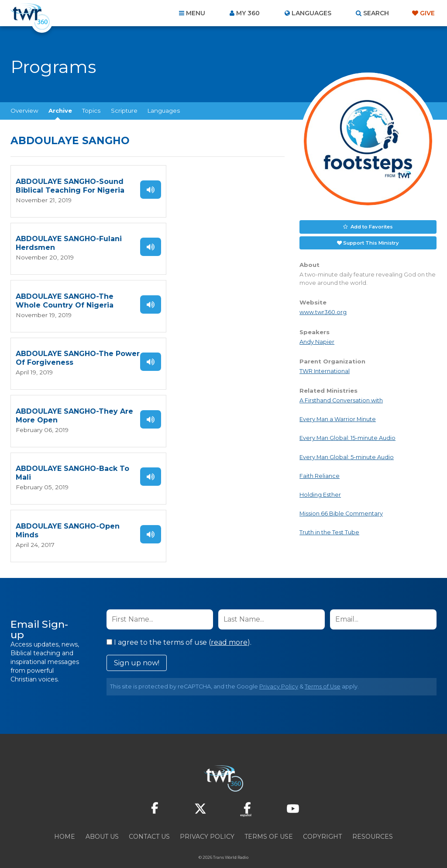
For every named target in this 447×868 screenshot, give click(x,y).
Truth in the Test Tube (329, 532)
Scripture (124, 111)
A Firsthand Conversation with (341, 400)
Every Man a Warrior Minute (338, 419)
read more (229, 627)
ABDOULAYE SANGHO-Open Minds (57, 358)
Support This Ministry (371, 242)
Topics (91, 111)
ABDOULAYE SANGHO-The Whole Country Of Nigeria (65, 243)
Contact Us (149, 821)
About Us (102, 821)
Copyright (322, 821)
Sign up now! (137, 647)
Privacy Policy (279, 671)
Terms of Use (323, 671)
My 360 (248, 13)
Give (427, 13)
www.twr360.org (323, 312)
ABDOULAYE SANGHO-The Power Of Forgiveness (204, 243)
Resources (373, 821)
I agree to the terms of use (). (179, 627)
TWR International (325, 371)
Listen (129, 189)
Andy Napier (317, 341)
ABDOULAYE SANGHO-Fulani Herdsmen (197, 186)
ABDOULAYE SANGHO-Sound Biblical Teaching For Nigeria (62, 186)
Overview (24, 111)
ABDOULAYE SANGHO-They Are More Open (67, 300)
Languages (164, 111)
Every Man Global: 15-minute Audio (347, 437)
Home (65, 821)
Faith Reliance (320, 475)
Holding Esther (320, 494)
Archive (60, 111)
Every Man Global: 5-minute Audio (347, 456)
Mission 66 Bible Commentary (341, 513)
